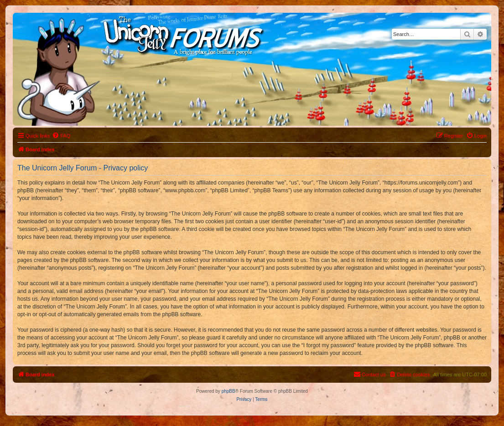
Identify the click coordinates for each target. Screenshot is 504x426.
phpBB (229, 391)
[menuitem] (61, 136)
